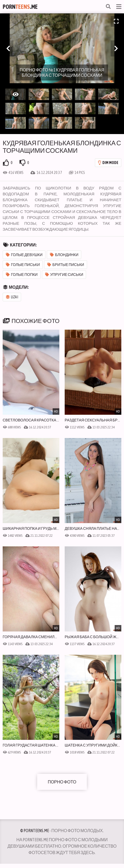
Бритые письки (66, 265)
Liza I (12, 297)
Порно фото (62, 782)
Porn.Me (20, 7)
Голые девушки (24, 255)
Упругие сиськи (64, 275)
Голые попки (22, 275)
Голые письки (23, 265)
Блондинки (64, 255)
